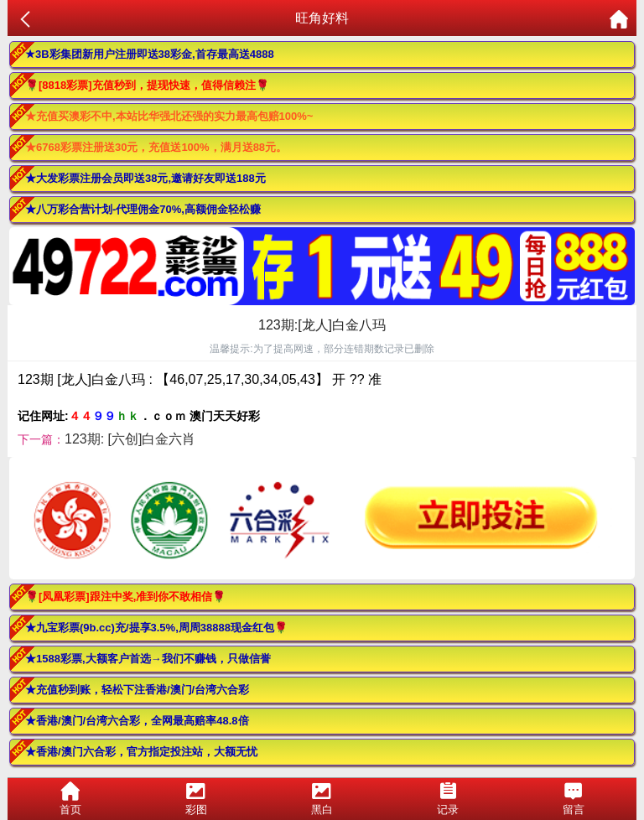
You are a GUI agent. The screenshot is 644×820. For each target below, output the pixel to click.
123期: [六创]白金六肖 (130, 439)
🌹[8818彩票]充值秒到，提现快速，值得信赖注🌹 (147, 85)
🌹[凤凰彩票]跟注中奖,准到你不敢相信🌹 (125, 597)
